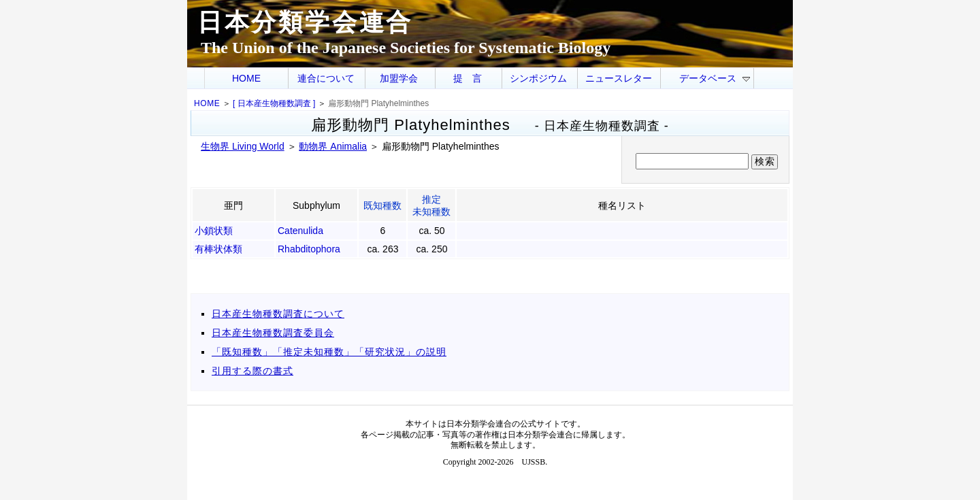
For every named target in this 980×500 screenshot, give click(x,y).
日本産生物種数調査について (278, 314)
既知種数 (382, 205)
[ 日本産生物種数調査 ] (274, 103)
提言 (472, 78)
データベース (715, 78)
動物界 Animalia (333, 146)
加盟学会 (399, 78)
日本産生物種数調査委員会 (273, 333)
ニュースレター (619, 78)
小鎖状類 (214, 231)
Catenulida (300, 231)
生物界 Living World (243, 146)
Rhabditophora (309, 249)
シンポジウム (538, 78)
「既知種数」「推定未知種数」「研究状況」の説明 (329, 352)
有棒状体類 (218, 249)
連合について (326, 78)
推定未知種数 (431, 205)
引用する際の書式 (252, 371)
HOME (246, 78)
